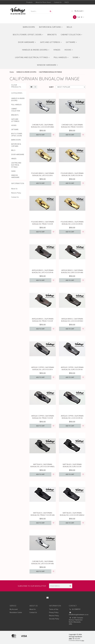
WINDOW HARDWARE (47, 65)
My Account (77, 11)
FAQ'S (67, 2)
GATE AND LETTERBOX (51, 42)
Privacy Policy (54, 612)
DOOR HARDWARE (27, 42)
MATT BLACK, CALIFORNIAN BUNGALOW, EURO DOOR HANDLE (72, 467)
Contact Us (58, 2)
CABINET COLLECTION (72, 35)
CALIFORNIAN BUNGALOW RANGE (50, 72)
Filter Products (16, 86)
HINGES (57, 50)
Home (12, 72)
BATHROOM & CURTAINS (51, 27)
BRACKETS (52, 35)
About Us (14, 189)
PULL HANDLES (61, 57)
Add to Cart (40, 135)
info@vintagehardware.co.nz (77, 613)
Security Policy (54, 619)
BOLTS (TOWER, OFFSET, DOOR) (28, 35)
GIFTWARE (71, 42)
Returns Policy (16, 193)
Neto (83, 641)
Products (29, 2)
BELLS (69, 27)
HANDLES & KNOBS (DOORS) (36, 50)
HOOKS (69, 50)
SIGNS (76, 57)
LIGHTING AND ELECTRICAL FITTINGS (32, 57)
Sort (51, 87)
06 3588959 (75, 609)
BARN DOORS (29, 27)
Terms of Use (54, 609)
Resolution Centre (16, 612)
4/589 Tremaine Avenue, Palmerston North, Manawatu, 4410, (76, 621)
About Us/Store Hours (43, 2)
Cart (78, 17)
